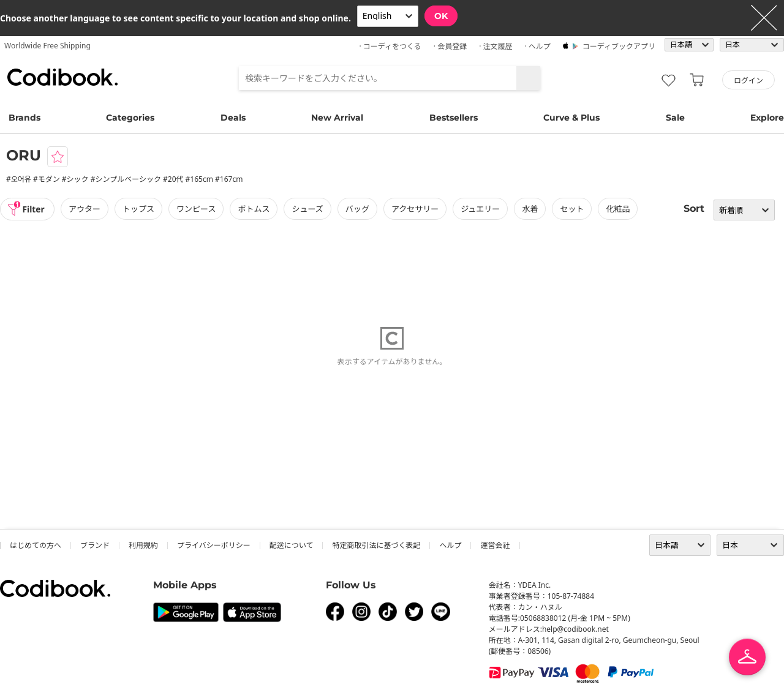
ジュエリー (481, 209)
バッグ (359, 209)
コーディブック (62, 77)
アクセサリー (416, 209)
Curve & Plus (571, 118)
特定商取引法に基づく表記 (376, 545)
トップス (140, 209)
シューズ (308, 209)
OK (441, 16)
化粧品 (619, 209)
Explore (767, 118)
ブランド (95, 545)
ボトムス (255, 209)
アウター (86, 209)
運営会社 (495, 545)
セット (573, 209)
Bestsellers (454, 118)
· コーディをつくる (390, 46)
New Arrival (337, 118)
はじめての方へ (36, 545)
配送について (292, 545)
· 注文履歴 (496, 46)
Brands (24, 118)
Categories (130, 118)
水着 (531, 209)
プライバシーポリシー (214, 545)
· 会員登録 (450, 46)
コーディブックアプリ (619, 46)
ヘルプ (450, 545)
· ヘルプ (537, 46)
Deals (233, 118)
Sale (675, 118)
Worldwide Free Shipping (47, 46)
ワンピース (197, 209)
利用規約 (143, 545)
